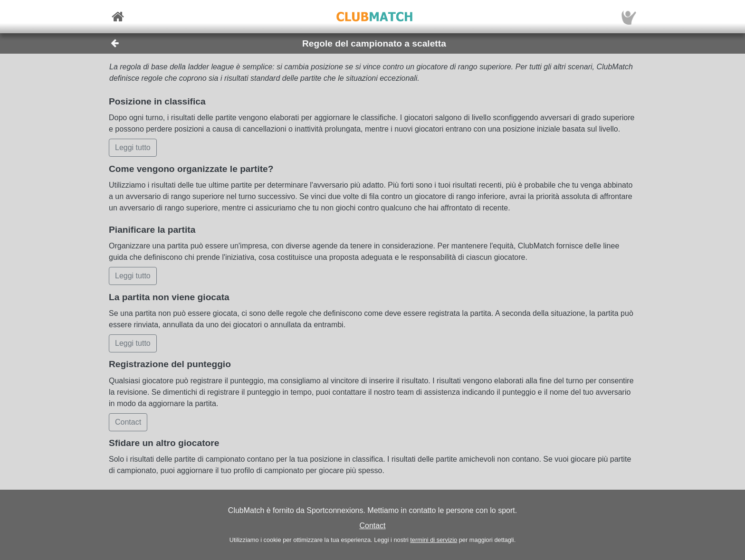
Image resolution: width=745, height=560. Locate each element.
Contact (372, 526)
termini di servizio (434, 540)
